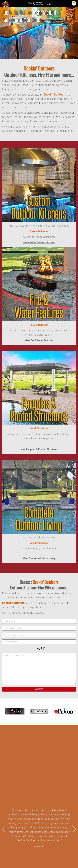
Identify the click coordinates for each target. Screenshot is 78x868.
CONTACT (39, 848)
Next (74, 756)
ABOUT (39, 843)
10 (52, 784)
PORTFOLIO (39, 845)
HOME (39, 840)
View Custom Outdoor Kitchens (39, 242)
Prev (4, 756)
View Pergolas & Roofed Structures (39, 449)
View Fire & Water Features (39, 340)
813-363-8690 (39, 821)
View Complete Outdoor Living (39, 558)
